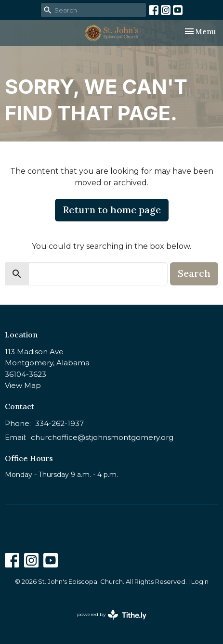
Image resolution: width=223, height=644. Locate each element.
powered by (112, 615)
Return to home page (112, 210)
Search (194, 273)
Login (200, 582)
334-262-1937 (59, 423)
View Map (23, 385)
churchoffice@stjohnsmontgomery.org (102, 437)
